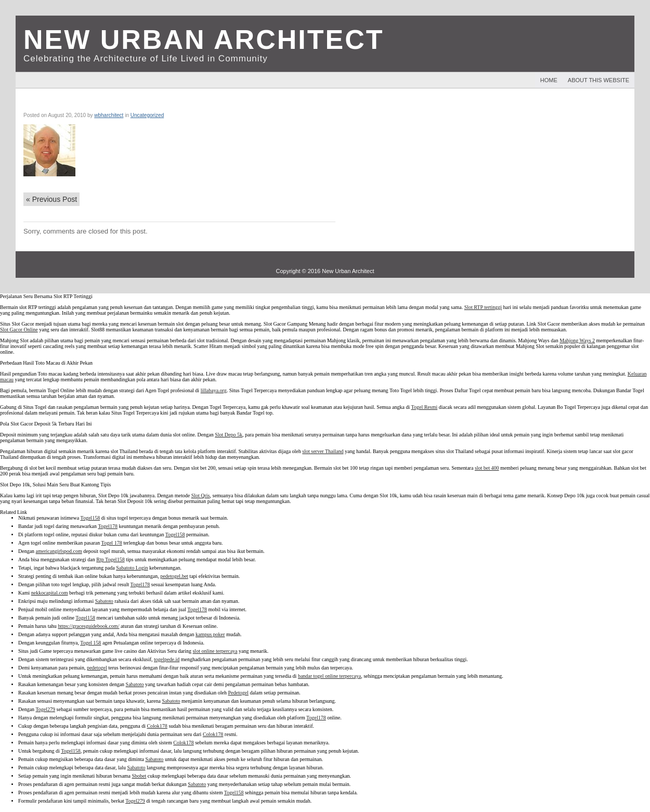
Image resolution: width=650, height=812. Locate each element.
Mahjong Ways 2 (577, 340)
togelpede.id (167, 659)
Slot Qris (201, 495)
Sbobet (139, 776)
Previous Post (51, 199)
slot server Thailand (323, 451)
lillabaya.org (214, 390)
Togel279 (45, 709)
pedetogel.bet (174, 576)
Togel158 (90, 518)
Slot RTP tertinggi (483, 307)
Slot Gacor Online (19, 330)
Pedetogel (238, 693)
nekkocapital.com (50, 593)
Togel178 (108, 526)
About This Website (599, 80)
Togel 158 (90, 643)
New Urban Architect (204, 40)
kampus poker (210, 634)
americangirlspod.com (59, 551)
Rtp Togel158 (110, 559)
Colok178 (157, 726)
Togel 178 (112, 543)
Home (549, 80)
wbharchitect (109, 115)
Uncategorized (147, 115)
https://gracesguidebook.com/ (88, 626)
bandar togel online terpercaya (329, 676)
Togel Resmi (425, 407)
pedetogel (97, 668)
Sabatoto (104, 601)
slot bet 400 (487, 468)
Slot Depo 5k (229, 435)
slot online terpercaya (215, 651)
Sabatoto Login (132, 568)
